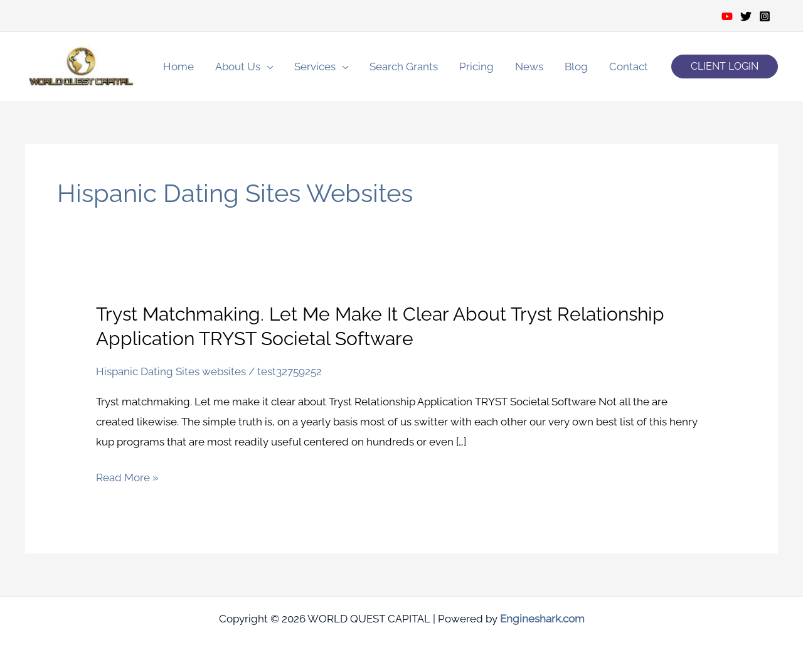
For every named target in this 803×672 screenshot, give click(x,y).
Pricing (476, 67)
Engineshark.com (542, 619)
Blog (576, 67)
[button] (725, 67)
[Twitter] (746, 16)
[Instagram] (765, 16)
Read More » (127, 478)
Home (178, 67)
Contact (629, 67)
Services (315, 67)
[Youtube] (727, 16)
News (529, 67)
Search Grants (404, 67)
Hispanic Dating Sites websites (171, 371)
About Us (238, 67)
